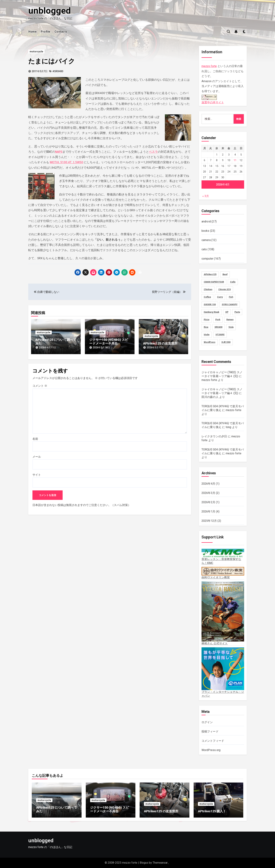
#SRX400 (58, 71)
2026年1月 (208, 511)
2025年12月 (209, 521)
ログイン (207, 722)
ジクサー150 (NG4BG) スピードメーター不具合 (109, 342)
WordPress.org (211, 750)
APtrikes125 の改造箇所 (160, 343)
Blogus (144, 863)
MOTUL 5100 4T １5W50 (66, 162)
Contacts (61, 32)
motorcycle (36, 51)
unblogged (50, 11)
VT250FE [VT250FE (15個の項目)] (220, 335)
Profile (46, 32)
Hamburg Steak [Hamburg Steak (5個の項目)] (212, 312)
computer (207, 259)
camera (206, 240)
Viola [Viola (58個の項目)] (231, 327)
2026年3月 (208, 493)
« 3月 (206, 196)
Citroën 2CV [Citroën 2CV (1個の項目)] (225, 290)
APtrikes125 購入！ (212, 811)
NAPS (59, 152)
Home (33, 32)
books (205, 231)
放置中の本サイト (213, 99)
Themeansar (160, 863)
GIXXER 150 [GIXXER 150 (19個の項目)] (210, 305)
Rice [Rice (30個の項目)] (206, 327)
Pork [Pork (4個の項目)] (218, 320)
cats (204, 249)
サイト (37, 474)
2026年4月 (208, 484)
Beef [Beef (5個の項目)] (225, 274)
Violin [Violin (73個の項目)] (207, 335)
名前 (35, 438)
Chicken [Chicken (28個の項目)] (208, 290)
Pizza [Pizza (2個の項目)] (207, 320)
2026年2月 (208, 502)
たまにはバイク (52, 61)
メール (37, 456)
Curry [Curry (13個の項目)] (220, 297)
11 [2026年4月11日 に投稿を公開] (235, 160)
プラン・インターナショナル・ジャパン (223, 672)
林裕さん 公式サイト (223, 613)
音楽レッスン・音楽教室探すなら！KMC (223, 557)
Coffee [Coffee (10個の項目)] (207, 297)
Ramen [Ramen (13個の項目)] (230, 320)
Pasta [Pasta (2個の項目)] (237, 312)
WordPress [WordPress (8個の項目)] (210, 342)
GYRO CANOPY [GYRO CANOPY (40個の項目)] (230, 305)
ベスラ (153, 152)
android (206, 221)
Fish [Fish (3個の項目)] (231, 297)
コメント (40, 385)
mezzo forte (209, 66)
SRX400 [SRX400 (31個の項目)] (218, 327)
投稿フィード (210, 731)
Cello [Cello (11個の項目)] (233, 282)
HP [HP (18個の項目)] (227, 312)
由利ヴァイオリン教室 (223, 573)
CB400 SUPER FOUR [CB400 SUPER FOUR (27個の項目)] (214, 282)
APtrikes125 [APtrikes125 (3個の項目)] (210, 274)
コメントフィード (213, 741)
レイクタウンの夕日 (214, 436)
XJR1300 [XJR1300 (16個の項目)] (226, 342)
